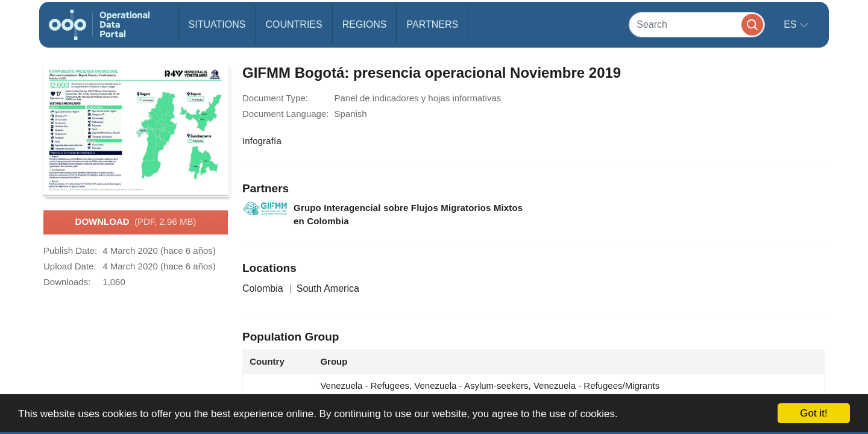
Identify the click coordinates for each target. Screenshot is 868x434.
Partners (432, 24)
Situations (217, 24)
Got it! (813, 413)
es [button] (791, 24)
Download (136, 222)
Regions (365, 24)
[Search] (697, 24)
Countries (294, 24)
